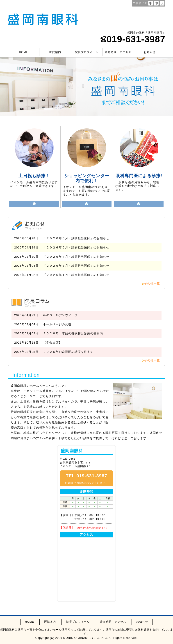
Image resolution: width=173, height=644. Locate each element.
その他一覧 (152, 283)
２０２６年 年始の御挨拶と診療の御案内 (73, 333)
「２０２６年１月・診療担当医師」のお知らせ (76, 275)
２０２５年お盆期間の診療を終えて (68, 352)
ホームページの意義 (57, 324)
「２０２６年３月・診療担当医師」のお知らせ (76, 266)
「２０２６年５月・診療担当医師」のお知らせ (76, 247)
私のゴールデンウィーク (60, 315)
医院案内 (55, 52)
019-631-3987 (133, 39)
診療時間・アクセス (118, 52)
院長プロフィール (87, 52)
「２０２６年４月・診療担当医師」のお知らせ (76, 257)
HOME (24, 52)
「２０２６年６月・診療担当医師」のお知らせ (76, 238)
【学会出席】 (52, 343)
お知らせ (150, 52)
